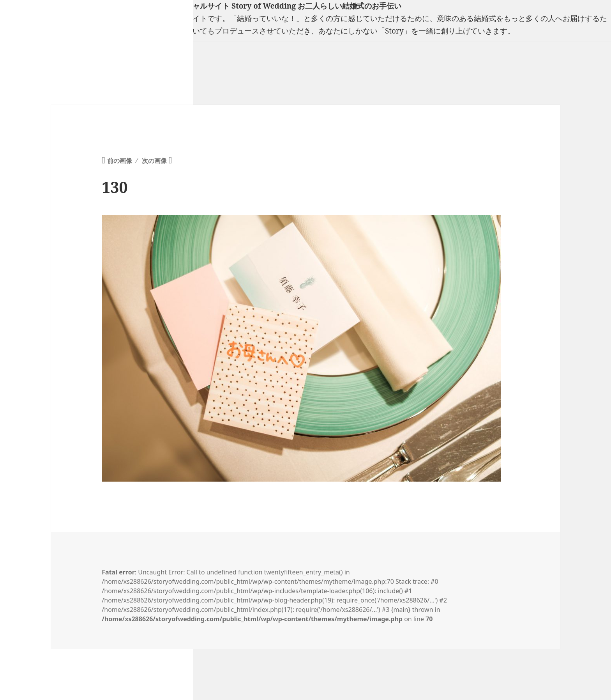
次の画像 (154, 161)
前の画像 (120, 161)
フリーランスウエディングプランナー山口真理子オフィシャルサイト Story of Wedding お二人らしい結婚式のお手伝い (201, 6)
